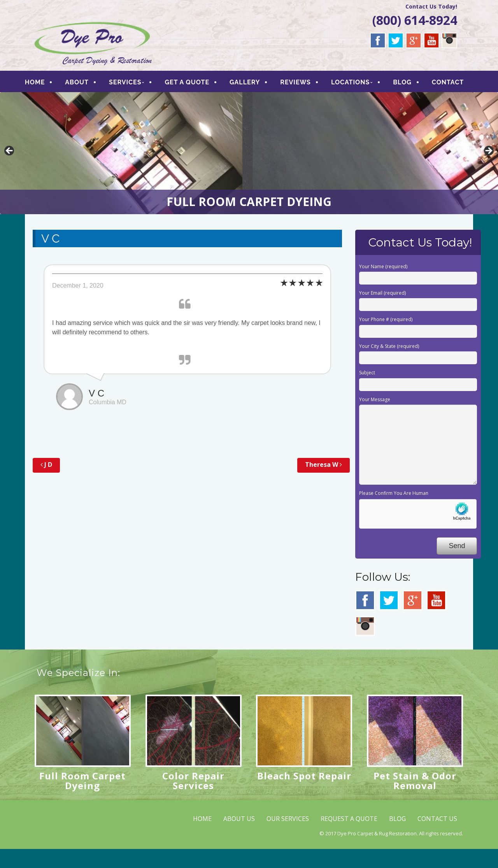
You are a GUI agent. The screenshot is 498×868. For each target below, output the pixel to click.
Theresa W (324, 484)
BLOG (411, 83)
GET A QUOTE (196, 83)
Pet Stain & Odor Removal (415, 799)
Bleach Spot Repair (304, 794)
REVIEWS (304, 83)
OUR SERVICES (288, 837)
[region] (249, 172)
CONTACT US (437, 837)
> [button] (488, 170)
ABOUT (85, 83)
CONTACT (57, 100)
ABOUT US (239, 837)
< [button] (10, 170)
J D (46, 484)
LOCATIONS (359, 83)
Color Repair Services (193, 799)
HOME (43, 83)
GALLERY (253, 83)
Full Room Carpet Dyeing (82, 799)
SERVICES (134, 83)
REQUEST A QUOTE (349, 837)
